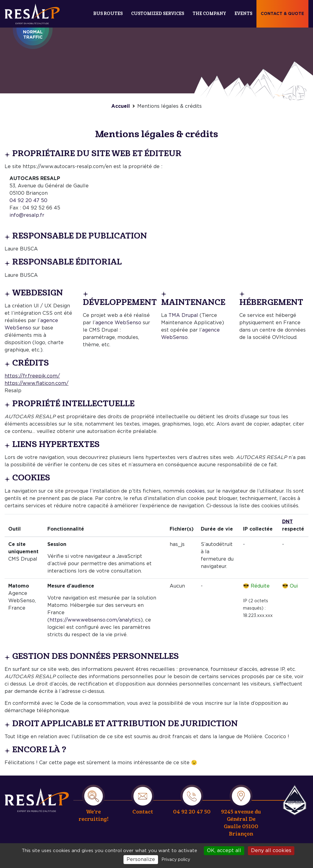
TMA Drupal (183, 315)
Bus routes (108, 14)
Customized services (158, 14)
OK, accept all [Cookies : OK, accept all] (224, 851)
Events (243, 14)
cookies (195, 491)
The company (209, 14)
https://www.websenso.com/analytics (95, 620)
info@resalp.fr (27, 215)
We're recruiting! (94, 815)
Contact (143, 812)
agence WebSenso (118, 323)
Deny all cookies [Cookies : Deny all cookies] (271, 851)
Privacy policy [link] (176, 860)
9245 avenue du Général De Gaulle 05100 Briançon (241, 823)
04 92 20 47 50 (28, 201)
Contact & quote (282, 14)
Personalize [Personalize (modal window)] (141, 859)
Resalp (295, 800)
